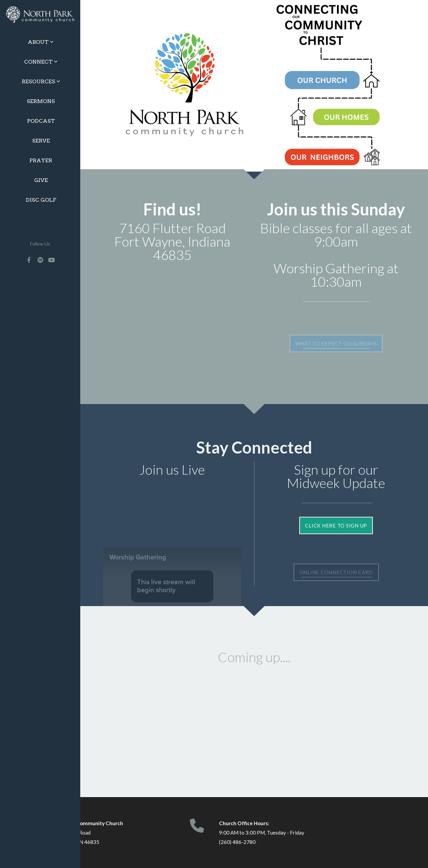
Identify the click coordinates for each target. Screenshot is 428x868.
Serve (41, 141)
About (41, 42)
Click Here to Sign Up (336, 525)
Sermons (41, 101)
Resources (41, 81)
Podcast (41, 121)
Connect (41, 62)
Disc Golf (41, 200)
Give (41, 180)
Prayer (41, 160)
